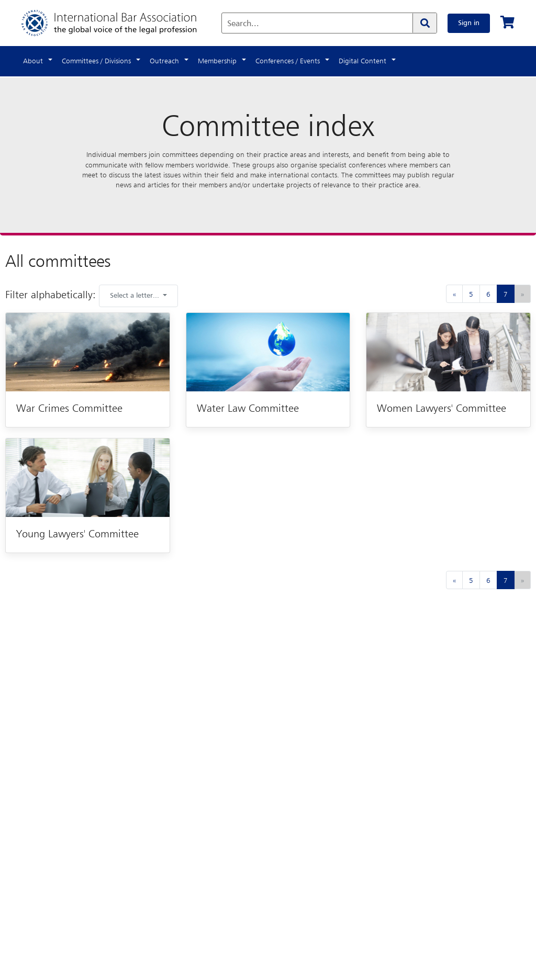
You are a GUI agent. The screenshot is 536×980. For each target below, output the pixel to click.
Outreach (164, 61)
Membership (217, 61)
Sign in (469, 23)
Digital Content (362, 61)
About (33, 61)
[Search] (425, 23)
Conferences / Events (288, 61)
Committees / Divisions (96, 61)
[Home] (120, 23)
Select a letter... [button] (136, 296)
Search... (243, 24)
